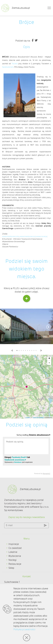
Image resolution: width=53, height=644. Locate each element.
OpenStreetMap (38, 418)
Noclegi (13, 560)
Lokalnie (13, 552)
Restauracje (15, 564)
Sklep (11, 568)
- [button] (49, 363)
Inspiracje (14, 544)
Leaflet (28, 418)
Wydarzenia (15, 556)
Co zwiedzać (15, 548)
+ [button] (49, 359)
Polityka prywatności (24, 629)
